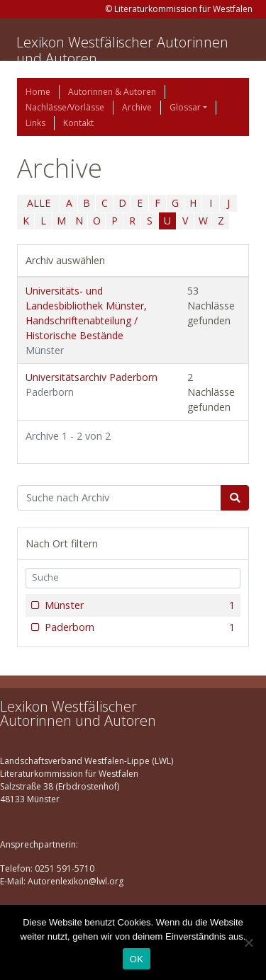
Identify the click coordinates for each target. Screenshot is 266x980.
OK (137, 959)
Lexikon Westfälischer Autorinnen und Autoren (122, 50)
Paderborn (138, 627)
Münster (138, 605)
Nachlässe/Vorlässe (65, 107)
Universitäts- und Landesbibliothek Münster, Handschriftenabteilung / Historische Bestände (86, 320)
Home (38, 92)
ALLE (39, 203)
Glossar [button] (185, 107)
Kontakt (78, 123)
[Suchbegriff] (119, 498)
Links (35, 123)
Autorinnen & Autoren (112, 92)
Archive (137, 107)
